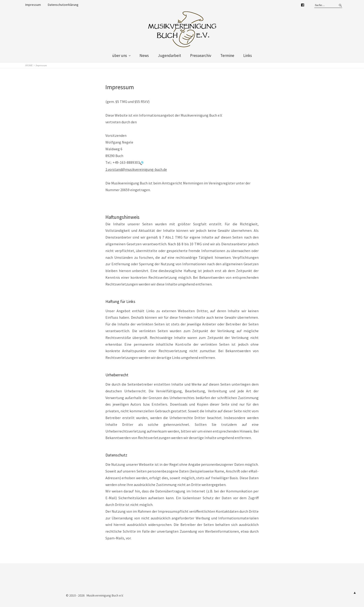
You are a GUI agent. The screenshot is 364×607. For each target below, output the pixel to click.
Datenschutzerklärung (63, 5)
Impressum (33, 5)
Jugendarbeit (169, 56)
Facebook (302, 6)
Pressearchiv (201, 56)
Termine (227, 56)
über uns (120, 56)
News (144, 56)
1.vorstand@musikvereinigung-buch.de (136, 169)
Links (248, 56)
